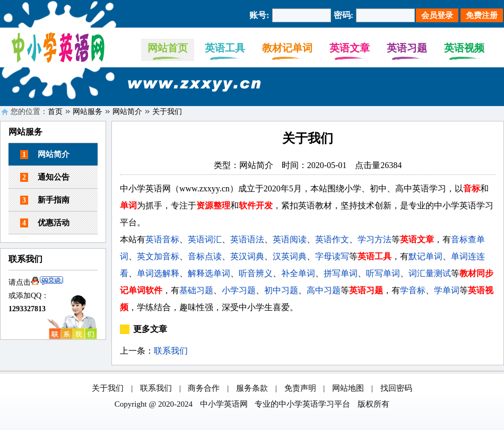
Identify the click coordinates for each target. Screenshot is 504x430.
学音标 (413, 290)
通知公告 (45, 177)
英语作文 (332, 239)
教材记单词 (287, 48)
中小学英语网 (224, 404)
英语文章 (350, 48)
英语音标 (162, 239)
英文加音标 (158, 256)
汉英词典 (290, 256)
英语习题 (407, 48)
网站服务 (88, 112)
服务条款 (252, 388)
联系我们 (171, 351)
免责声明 (300, 388)
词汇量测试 (430, 273)
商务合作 (204, 388)
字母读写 (332, 256)
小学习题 (239, 290)
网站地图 (348, 388)
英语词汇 (205, 239)
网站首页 (168, 48)
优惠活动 (45, 223)
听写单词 (383, 273)
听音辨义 (256, 273)
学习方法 (375, 239)
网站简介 (127, 112)
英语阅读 (290, 239)
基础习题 (196, 290)
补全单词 (298, 273)
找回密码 (396, 388)
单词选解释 (158, 273)
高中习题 (324, 290)
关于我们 (167, 112)
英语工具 (225, 48)
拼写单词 (341, 273)
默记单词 (425, 256)
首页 (55, 112)
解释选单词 (209, 273)
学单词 (447, 290)
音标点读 (205, 256)
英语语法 (247, 239)
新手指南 (45, 200)
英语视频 (464, 48)
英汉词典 (247, 256)
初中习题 (281, 290)
